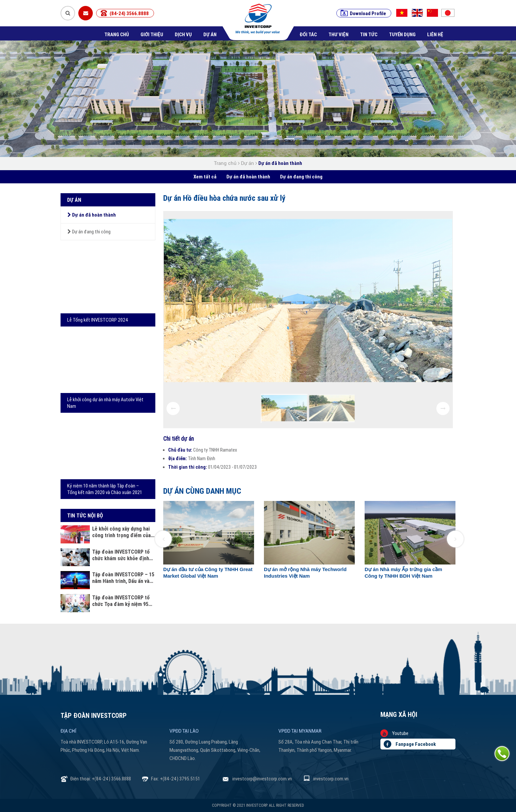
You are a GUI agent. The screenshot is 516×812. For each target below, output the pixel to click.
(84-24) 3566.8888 (129, 13)
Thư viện (338, 34)
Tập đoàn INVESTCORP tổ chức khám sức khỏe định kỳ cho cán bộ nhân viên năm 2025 (121, 555)
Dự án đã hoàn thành (280, 163)
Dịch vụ (183, 34)
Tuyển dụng (402, 34)
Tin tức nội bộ (85, 515)
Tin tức (369, 34)
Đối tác (308, 34)
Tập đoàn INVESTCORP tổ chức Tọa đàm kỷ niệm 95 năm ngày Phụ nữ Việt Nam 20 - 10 (122, 601)
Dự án (210, 34)
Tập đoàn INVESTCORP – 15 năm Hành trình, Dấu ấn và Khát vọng (123, 578)
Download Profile (368, 13)
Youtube (394, 733)
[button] (163, 539)
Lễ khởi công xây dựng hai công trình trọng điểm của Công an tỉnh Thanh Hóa (121, 532)
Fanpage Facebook (410, 744)
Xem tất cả (205, 177)
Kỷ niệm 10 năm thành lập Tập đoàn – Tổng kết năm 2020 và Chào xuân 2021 (105, 489)
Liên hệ (435, 34)
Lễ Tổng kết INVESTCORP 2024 (98, 320)
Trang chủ (117, 34)
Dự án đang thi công (301, 177)
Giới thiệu (152, 34)
